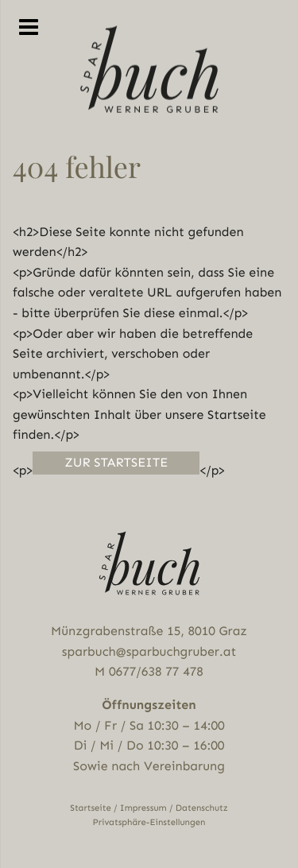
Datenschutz (202, 808)
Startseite (91, 808)
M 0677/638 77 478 (149, 671)
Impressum (143, 808)
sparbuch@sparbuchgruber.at (149, 651)
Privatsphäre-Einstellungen (149, 822)
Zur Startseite (116, 462)
